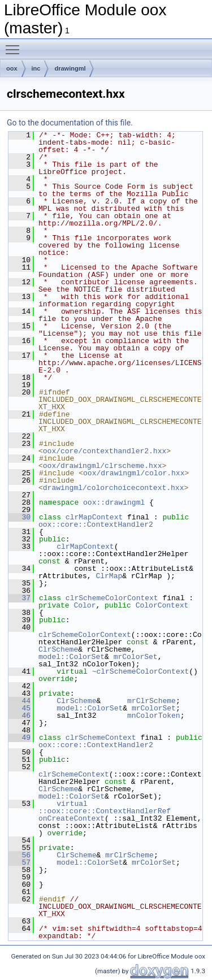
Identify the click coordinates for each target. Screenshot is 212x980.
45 (20, 708)
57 (20, 862)
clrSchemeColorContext (112, 598)
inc (36, 68)
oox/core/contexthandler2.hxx (105, 451)
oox (12, 68)
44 (20, 701)
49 (20, 738)
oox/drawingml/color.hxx (134, 473)
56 (20, 855)
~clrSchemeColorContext (141, 671)
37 (20, 598)
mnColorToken (154, 716)
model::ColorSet (72, 657)
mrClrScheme (152, 701)
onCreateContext (72, 818)
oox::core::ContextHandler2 (96, 524)
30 (20, 517)
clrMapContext (94, 517)
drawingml (70, 68)
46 (20, 716)
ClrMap (109, 576)
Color (85, 605)
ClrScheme (58, 649)
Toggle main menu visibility (15, 45)
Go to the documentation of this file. (70, 123)
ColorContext (162, 605)
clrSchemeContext (101, 738)
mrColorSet (136, 657)
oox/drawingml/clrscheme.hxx (103, 466)
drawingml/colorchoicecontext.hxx (114, 488)
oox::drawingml (114, 502)
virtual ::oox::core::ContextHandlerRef (105, 807)
